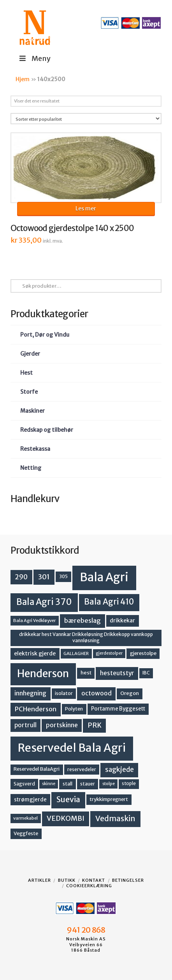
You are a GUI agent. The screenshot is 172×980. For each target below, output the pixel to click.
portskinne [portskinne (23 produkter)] (62, 725)
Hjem (23, 79)
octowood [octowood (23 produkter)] (97, 693)
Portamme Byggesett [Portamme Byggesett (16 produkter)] (118, 709)
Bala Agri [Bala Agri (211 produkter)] (104, 577)
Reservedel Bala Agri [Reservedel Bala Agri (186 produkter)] (72, 748)
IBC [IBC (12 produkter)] (146, 673)
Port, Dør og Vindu (45, 335)
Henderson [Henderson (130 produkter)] (43, 673)
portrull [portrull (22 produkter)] (25, 725)
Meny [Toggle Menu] (34, 58)
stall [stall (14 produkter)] (68, 784)
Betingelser (128, 880)
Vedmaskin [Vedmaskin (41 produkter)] (115, 818)
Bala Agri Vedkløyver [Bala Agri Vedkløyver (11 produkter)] (34, 620)
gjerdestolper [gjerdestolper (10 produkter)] (109, 653)
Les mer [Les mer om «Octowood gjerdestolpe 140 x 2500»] (86, 209)
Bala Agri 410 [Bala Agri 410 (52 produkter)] (109, 602)
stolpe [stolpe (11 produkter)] (109, 784)
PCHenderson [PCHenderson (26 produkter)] (36, 709)
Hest (26, 373)
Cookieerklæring (89, 886)
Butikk (67, 880)
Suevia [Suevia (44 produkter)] (68, 799)
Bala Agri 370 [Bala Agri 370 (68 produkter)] (44, 602)
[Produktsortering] (86, 119)
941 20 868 (86, 930)
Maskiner (32, 411)
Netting (31, 468)
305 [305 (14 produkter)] (63, 576)
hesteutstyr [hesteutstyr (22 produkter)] (117, 673)
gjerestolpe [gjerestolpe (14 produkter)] (143, 653)
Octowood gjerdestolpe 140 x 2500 (72, 228)
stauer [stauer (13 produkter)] (88, 784)
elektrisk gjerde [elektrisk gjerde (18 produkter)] (35, 653)
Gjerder (30, 354)
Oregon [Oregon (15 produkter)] (130, 693)
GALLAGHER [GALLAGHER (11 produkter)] (76, 653)
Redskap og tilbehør (47, 430)
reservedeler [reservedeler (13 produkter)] (82, 769)
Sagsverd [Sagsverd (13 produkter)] (24, 784)
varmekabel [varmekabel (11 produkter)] (25, 818)
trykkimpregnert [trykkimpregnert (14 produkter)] (109, 799)
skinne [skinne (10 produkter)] (49, 784)
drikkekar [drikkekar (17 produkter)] (122, 620)
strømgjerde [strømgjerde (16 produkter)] (30, 800)
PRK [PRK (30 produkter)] (95, 725)
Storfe (29, 392)
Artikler (39, 880)
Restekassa (35, 449)
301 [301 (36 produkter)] (44, 577)
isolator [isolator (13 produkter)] (64, 693)
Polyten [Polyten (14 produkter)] (74, 709)
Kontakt (94, 880)
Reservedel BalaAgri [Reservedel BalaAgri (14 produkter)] (37, 769)
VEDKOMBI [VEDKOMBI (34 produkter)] (66, 818)
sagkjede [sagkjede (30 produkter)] (119, 770)
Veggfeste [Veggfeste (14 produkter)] (26, 833)
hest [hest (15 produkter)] (86, 673)
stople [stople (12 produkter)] (129, 784)
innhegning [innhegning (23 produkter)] (30, 693)
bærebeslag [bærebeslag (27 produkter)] (82, 621)
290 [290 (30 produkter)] (21, 577)
